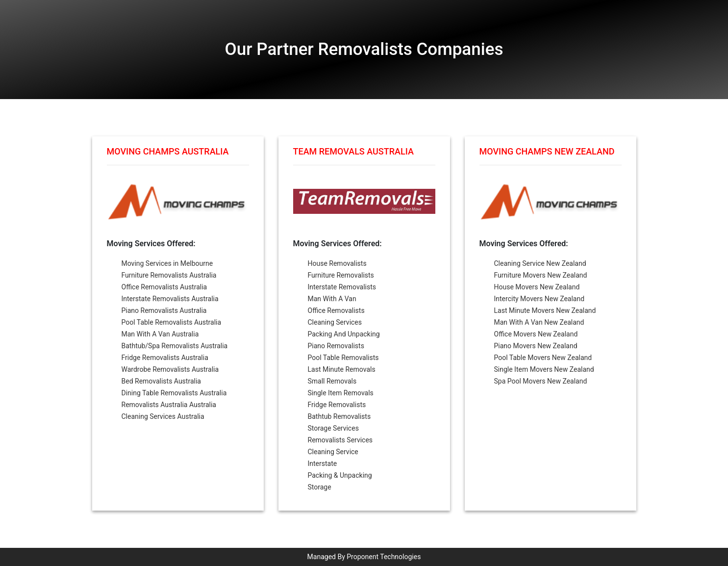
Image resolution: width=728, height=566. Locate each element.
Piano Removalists (336, 346)
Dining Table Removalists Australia (174, 393)
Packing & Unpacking (340, 475)
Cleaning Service (333, 452)
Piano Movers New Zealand (536, 346)
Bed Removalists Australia (161, 381)
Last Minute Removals (342, 369)
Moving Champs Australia (168, 151)
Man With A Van (332, 299)
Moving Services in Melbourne (167, 263)
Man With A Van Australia (160, 334)
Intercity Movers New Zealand (540, 299)
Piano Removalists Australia (164, 310)
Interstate (323, 463)
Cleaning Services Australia (163, 416)
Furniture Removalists (341, 275)
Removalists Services (340, 440)
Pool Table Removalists (343, 358)
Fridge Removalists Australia (165, 358)
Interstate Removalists (342, 287)
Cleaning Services (335, 322)
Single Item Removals (341, 393)
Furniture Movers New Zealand (541, 275)
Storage (320, 487)
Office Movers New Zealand (536, 334)
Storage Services (333, 428)
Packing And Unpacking (344, 334)
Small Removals (332, 381)
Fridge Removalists (337, 405)
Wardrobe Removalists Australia (170, 369)
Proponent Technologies (384, 557)
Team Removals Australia (353, 151)
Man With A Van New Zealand (539, 322)
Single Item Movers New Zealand (544, 369)
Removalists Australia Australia (169, 405)
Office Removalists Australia (164, 287)
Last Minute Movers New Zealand (545, 310)
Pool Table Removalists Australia (172, 322)
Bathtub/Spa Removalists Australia (175, 346)
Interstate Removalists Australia (170, 299)
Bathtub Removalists (339, 416)
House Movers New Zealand (537, 287)
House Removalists (337, 263)
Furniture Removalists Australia (169, 275)
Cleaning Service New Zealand (540, 263)
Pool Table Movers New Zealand (543, 358)
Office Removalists (336, 310)
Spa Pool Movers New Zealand (541, 381)
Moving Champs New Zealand (547, 151)
